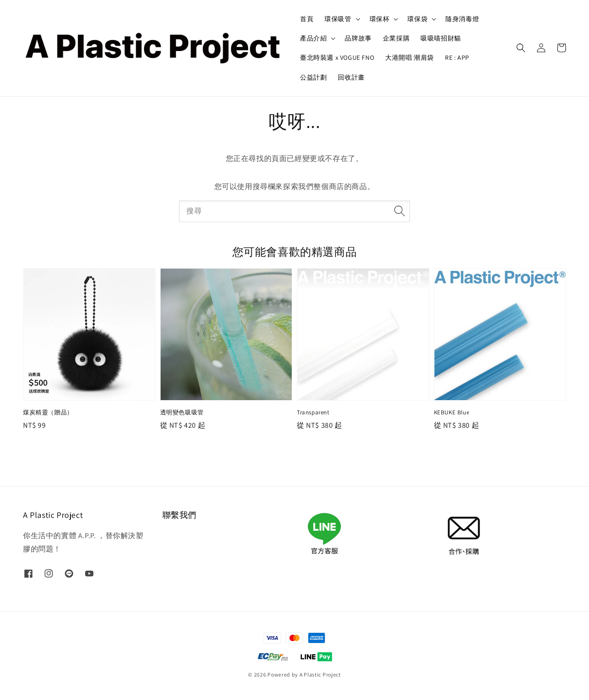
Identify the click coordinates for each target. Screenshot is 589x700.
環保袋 (417, 19)
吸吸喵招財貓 (441, 38)
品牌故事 (358, 38)
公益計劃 (313, 77)
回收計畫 (351, 77)
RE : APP (457, 57)
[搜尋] (399, 211)
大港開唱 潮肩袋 (410, 57)
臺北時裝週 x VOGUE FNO (337, 57)
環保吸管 (338, 19)
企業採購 (396, 38)
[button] (521, 48)
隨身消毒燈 (462, 19)
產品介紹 (313, 38)
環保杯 (380, 19)
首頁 (307, 19)
